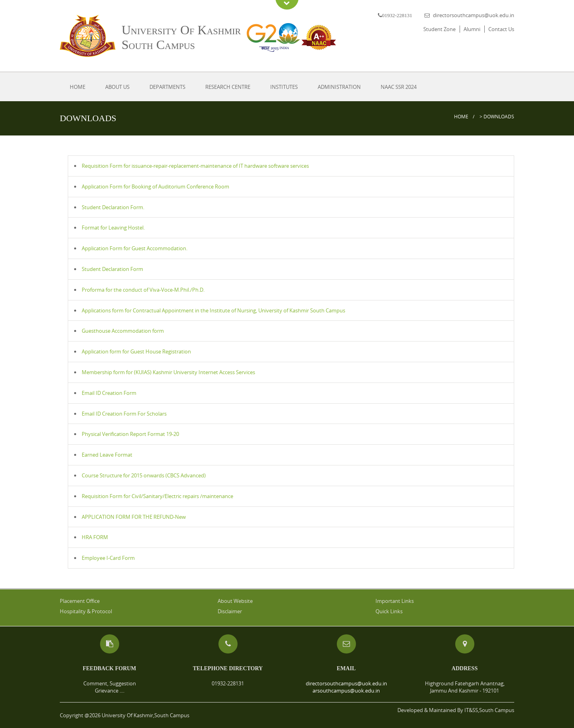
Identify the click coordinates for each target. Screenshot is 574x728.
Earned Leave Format (107, 455)
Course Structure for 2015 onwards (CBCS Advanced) (144, 475)
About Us (117, 87)
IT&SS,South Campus (489, 710)
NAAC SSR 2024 (399, 87)
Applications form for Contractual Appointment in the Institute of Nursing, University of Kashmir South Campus (213, 310)
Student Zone (439, 29)
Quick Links (389, 611)
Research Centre (228, 87)
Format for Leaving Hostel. (113, 228)
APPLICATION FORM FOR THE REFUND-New (134, 517)
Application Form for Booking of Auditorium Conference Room (155, 186)
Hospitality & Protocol (86, 611)
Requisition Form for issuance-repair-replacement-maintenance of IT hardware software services (195, 166)
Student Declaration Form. (113, 207)
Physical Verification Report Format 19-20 (130, 434)
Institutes (284, 87)
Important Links (395, 601)
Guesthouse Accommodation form (123, 331)
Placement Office (80, 601)
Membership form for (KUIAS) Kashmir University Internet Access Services (168, 372)
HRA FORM (95, 537)
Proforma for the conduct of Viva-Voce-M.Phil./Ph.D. (143, 290)
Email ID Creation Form (109, 393)
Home (78, 87)
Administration (339, 87)
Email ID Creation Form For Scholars (124, 414)
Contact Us (501, 29)
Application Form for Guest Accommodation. (135, 248)
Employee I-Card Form (108, 558)
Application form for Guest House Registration (136, 351)
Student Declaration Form (112, 269)
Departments (167, 87)
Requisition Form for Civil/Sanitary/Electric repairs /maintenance (157, 496)
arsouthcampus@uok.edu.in (346, 691)
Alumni (472, 29)
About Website (235, 601)
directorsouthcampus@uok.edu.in (474, 15)
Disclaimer (230, 611)
